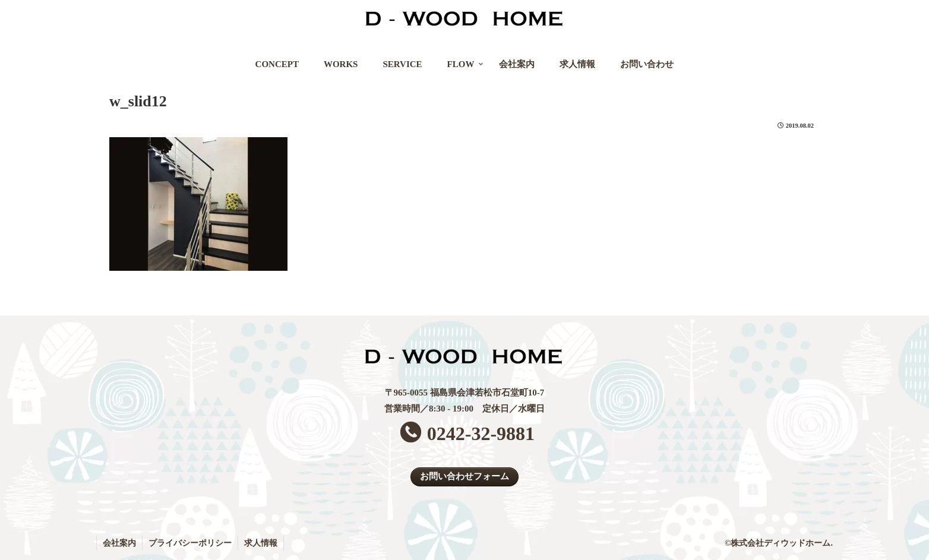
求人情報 (261, 543)
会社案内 (119, 543)
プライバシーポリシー (190, 543)
